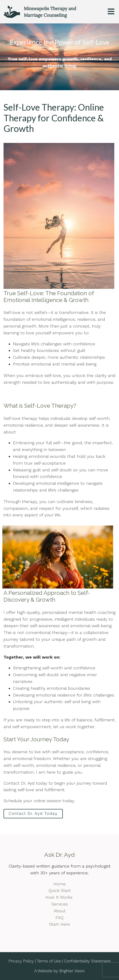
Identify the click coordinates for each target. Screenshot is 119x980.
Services (60, 904)
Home (59, 884)
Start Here (59, 924)
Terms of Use (49, 961)
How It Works (60, 897)
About (60, 911)
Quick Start (60, 890)
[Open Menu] (111, 12)
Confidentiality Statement (87, 961)
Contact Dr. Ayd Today (33, 814)
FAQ (59, 918)
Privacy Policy (21, 961)
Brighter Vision (72, 971)
